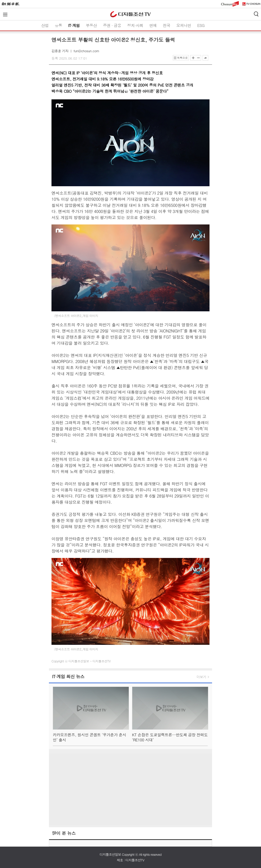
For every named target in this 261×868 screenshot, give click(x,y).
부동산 (92, 25)
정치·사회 (135, 25)
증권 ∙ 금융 (112, 25)
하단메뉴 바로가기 (0, 0)
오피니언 (184, 25)
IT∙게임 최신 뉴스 (68, 677)
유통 (58, 25)
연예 (153, 25)
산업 (45, 25)
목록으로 (182, 58)
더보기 (202, 677)
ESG (201, 25)
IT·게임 (74, 25)
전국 (166, 25)
